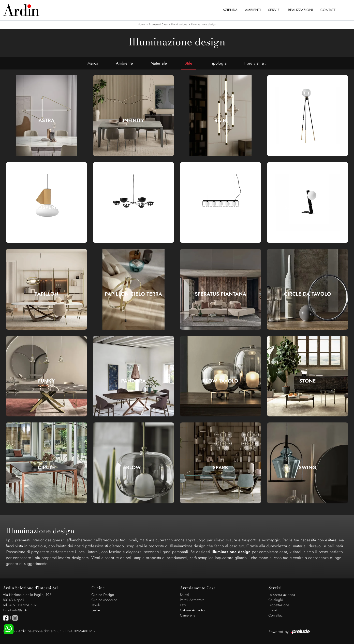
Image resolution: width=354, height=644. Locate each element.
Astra (46, 121)
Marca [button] (93, 63)
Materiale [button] (159, 63)
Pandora (134, 381)
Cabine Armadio (192, 610)
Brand (273, 610)
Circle (46, 468)
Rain (221, 121)
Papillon (46, 294)
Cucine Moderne (104, 600)
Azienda (230, 10)
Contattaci (276, 616)
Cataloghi (276, 600)
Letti (183, 605)
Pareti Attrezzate (192, 600)
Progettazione (279, 605)
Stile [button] (188, 63)
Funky (46, 381)
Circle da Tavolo (308, 294)
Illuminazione (179, 25)
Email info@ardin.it (17, 610)
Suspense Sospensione (221, 207)
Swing (308, 468)
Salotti (184, 595)
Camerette (188, 616)
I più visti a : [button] (255, 63)
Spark (221, 468)
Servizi (274, 10)
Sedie (96, 610)
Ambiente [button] (125, 63)
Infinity (134, 121)
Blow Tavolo (220, 381)
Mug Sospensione (46, 207)
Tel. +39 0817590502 (20, 605)
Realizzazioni (300, 10)
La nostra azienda (282, 595)
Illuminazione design (204, 25)
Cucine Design (103, 595)
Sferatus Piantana (220, 294)
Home (141, 25)
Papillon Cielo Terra (134, 294)
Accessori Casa (158, 25)
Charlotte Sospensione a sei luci (134, 207)
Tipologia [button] (218, 63)
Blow (133, 468)
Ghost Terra (308, 121)
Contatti (328, 10)
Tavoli (96, 605)
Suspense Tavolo (307, 207)
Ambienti (253, 10)
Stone (308, 381)
